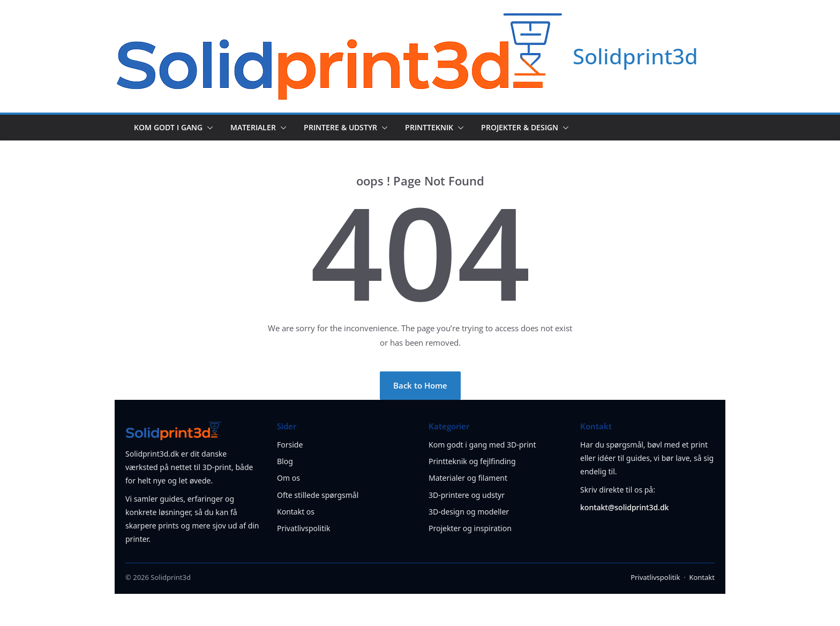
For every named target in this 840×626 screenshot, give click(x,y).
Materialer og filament (468, 478)
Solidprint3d (635, 56)
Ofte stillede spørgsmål (318, 495)
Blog (285, 461)
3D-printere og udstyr (467, 495)
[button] (208, 128)
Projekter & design (520, 127)
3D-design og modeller (469, 512)
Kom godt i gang (168, 127)
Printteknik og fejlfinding (472, 461)
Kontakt (702, 577)
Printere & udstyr (340, 127)
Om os (288, 478)
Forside (290, 445)
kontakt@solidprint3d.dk (624, 507)
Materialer (253, 127)
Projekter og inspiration (470, 528)
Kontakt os (296, 512)
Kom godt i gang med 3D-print (482, 445)
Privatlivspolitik (303, 528)
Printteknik (429, 127)
